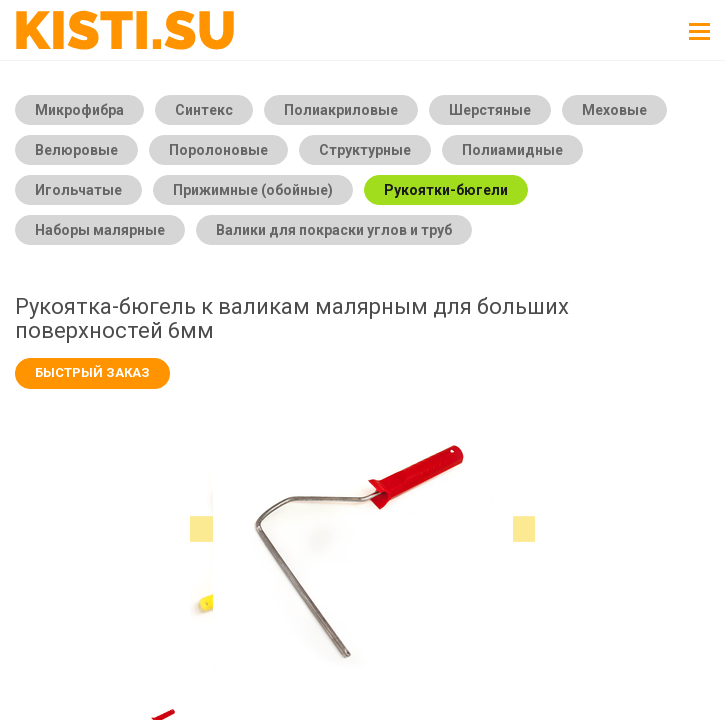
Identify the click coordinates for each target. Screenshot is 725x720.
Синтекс (204, 110)
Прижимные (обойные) (253, 190)
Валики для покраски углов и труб (334, 230)
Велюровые (76, 150)
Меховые (614, 110)
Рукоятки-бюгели (446, 190)
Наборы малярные (100, 230)
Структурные (365, 150)
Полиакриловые (341, 110)
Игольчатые (78, 190)
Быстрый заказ (92, 372)
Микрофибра (79, 110)
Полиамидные (512, 150)
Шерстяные (490, 110)
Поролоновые (218, 150)
